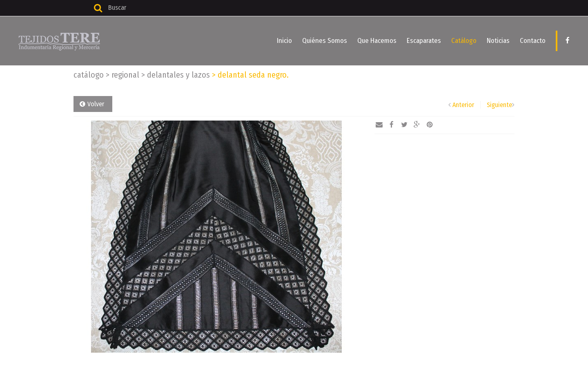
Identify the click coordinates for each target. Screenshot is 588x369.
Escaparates (424, 41)
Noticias (498, 41)
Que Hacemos (377, 41)
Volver (96, 104)
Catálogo (464, 41)
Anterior (463, 105)
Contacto (533, 41)
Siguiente (499, 105)
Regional (122, 75)
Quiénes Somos (325, 41)
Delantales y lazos (176, 75)
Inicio (284, 41)
